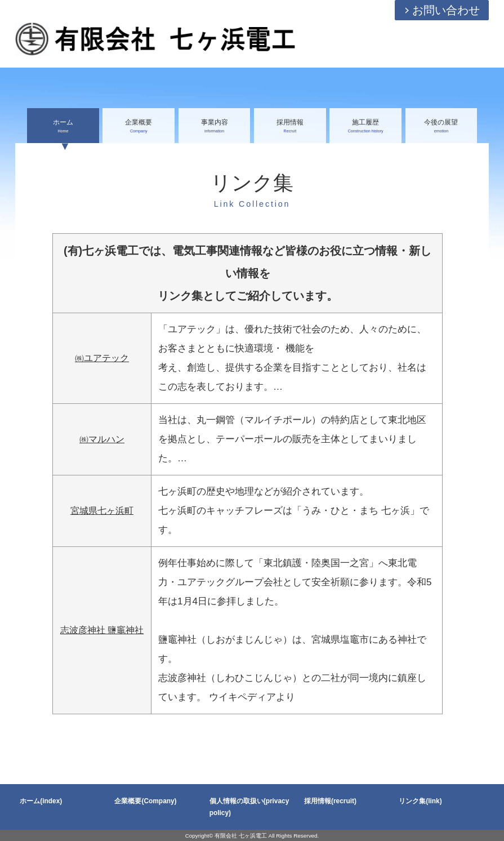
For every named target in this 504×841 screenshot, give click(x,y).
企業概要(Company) (145, 801)
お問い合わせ (446, 10)
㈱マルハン (102, 439)
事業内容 (215, 126)
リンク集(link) (420, 801)
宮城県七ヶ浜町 (102, 511)
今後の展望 (441, 126)
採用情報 (290, 126)
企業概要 (139, 126)
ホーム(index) (41, 801)
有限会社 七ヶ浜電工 (241, 836)
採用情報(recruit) (330, 801)
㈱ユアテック (102, 358)
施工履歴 (365, 126)
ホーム (63, 126)
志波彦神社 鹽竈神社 (102, 630)
